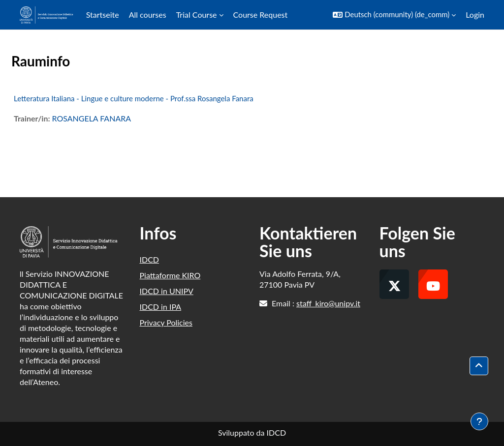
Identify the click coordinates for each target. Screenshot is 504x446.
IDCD (150, 259)
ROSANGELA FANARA (91, 118)
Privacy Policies (166, 322)
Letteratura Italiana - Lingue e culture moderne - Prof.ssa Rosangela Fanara (134, 98)
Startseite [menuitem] (103, 15)
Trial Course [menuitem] (197, 15)
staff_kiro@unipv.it (328, 303)
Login (475, 15)
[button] (394, 15)
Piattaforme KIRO (170, 275)
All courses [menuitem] (148, 15)
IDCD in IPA (161, 307)
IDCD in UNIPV (167, 291)
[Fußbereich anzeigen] (479, 421)
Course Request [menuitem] (261, 15)
